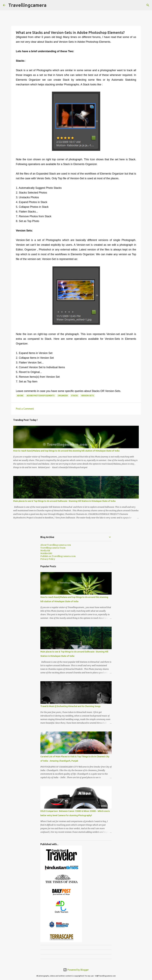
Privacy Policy (48, 559)
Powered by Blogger (76, 970)
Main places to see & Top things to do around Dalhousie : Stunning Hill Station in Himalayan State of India (64, 501)
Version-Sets (88, 396)
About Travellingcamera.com (56, 545)
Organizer (63, 396)
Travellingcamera (27, 5)
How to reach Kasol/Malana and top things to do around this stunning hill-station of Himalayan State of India (66, 451)
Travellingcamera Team (53, 548)
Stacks (74, 396)
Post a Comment (25, 409)
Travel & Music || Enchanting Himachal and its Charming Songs (70, 706)
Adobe (20, 396)
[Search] (148, 5)
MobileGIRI (46, 553)
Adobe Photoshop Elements (41, 396)
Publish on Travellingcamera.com (58, 556)
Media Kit (45, 551)
